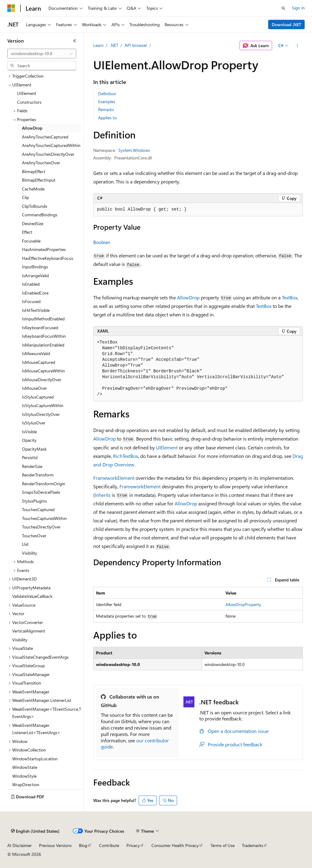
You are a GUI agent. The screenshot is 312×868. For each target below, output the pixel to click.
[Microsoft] (11, 8)
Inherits (103, 495)
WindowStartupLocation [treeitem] (35, 759)
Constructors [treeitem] (29, 102)
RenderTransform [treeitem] (38, 475)
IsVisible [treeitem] (29, 432)
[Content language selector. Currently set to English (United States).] (35, 831)
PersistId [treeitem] (30, 457)
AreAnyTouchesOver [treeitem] (41, 163)
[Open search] (283, 8)
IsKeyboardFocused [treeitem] (40, 328)
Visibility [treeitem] (30, 553)
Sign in (298, 8)
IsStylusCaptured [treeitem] (38, 397)
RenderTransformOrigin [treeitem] (44, 484)
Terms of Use (223, 845)
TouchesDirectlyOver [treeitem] (41, 527)
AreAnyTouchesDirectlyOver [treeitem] (48, 154)
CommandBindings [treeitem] (40, 215)
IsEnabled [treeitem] (31, 284)
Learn (98, 45)
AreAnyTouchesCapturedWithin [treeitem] (51, 145)
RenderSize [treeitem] (32, 466)
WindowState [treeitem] (25, 767)
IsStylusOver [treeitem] (34, 423)
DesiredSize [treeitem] (33, 223)
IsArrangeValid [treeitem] (35, 275)
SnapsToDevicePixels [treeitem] (41, 492)
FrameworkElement (114, 478)
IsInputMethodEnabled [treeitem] (43, 319)
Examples (107, 101)
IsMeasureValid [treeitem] (36, 353)
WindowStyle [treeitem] (24, 776)
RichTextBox (126, 456)
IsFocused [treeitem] (31, 301)
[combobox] (42, 54)
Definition (107, 94)
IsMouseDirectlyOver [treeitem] (42, 380)
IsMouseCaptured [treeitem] (39, 362)
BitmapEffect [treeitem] (34, 171)
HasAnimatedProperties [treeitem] (44, 249)
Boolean (102, 242)
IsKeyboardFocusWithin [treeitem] (44, 336)
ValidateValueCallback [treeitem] (32, 596)
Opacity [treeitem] (29, 440)
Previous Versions (55, 845)
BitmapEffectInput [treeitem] (39, 180)
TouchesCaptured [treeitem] (38, 509)
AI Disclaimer (19, 845)
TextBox (290, 297)
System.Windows (134, 150)
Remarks (106, 109)
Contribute (109, 845)
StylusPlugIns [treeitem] (34, 501)
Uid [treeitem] (25, 544)
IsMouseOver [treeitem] (34, 388)
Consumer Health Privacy (175, 845)
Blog (83, 845)
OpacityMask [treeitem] (34, 449)
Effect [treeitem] (27, 232)
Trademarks (253, 845)
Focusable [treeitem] (31, 241)
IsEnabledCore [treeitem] (35, 293)
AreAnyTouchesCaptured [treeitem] (45, 137)
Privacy (133, 845)
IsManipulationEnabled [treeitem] (43, 345)
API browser (136, 45)
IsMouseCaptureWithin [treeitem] (43, 371)
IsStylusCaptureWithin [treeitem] (43, 405)
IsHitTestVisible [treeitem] (36, 310)
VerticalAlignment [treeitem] (29, 631)
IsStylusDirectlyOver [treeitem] (41, 414)
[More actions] (297, 46)
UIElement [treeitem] (27, 93)
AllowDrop (188, 297)
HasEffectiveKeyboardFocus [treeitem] (48, 258)
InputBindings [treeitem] (35, 267)
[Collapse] (75, 41)
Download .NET (287, 24)
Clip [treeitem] (25, 197)
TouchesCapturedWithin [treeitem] (44, 518)
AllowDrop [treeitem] (32, 128)
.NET (114, 45)
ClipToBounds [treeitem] (35, 206)
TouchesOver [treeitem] (34, 536)
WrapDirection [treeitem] (26, 784)
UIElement (167, 447)
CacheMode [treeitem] (33, 189)
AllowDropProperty (243, 604)
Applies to (107, 118)
